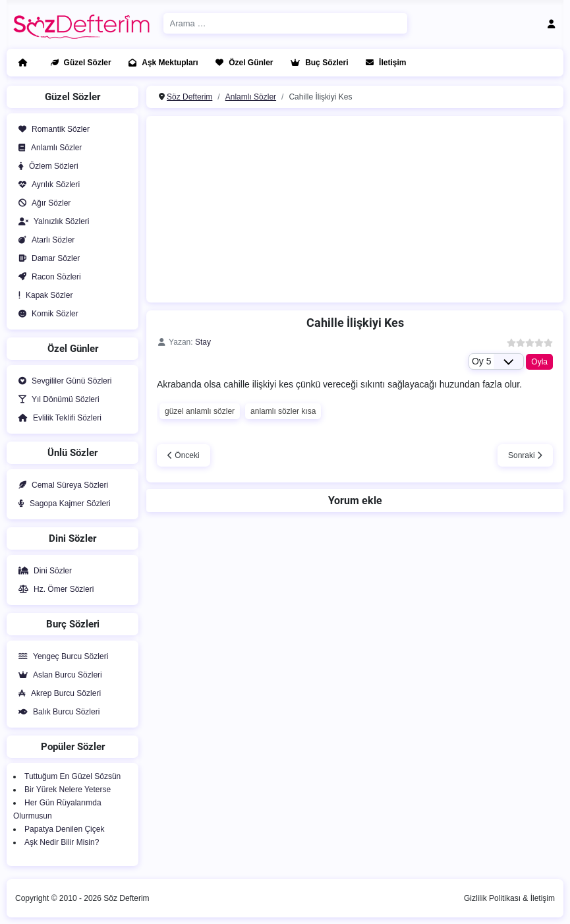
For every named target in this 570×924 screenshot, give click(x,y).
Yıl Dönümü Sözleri (56, 399)
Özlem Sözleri (46, 166)
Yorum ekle (355, 501)
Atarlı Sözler (44, 240)
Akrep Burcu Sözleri (57, 693)
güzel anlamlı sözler (200, 411)
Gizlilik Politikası (492, 898)
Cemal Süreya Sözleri (61, 485)
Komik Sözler (46, 314)
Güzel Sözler (78, 63)
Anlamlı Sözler (47, 148)
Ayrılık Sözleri (46, 185)
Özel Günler (242, 63)
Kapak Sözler (43, 295)
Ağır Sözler (42, 203)
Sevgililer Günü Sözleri (62, 381)
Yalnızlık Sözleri (51, 221)
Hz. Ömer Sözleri (53, 589)
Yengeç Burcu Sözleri (61, 656)
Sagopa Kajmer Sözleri (62, 504)
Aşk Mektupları (160, 63)
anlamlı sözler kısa (283, 411)
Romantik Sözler (51, 129)
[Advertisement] (336, 207)
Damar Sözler (46, 258)
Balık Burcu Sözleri (56, 712)
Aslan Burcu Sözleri (58, 675)
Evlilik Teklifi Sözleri (57, 418)
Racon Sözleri (47, 277)
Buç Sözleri (317, 63)
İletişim (383, 63)
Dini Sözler (43, 571)
